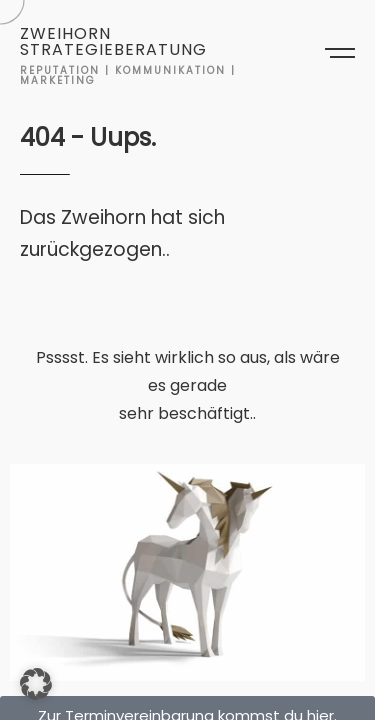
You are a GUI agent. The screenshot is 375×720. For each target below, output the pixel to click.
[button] (36, 684)
